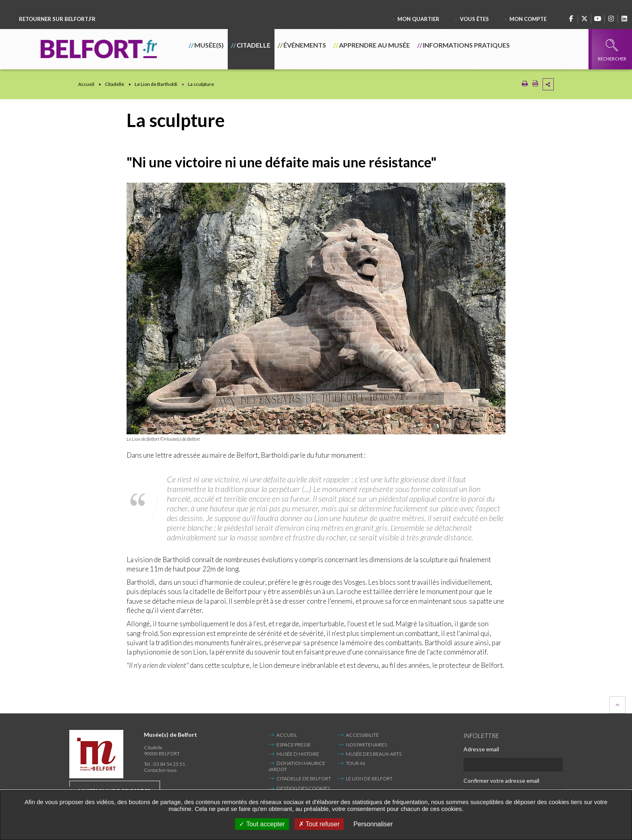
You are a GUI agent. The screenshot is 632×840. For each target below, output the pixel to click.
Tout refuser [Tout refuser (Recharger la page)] (319, 824)
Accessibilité (362, 735)
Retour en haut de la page (617, 705)
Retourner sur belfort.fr (57, 19)
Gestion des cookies (303, 788)
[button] (207, 49)
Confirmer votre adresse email (501, 781)
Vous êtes (474, 19)
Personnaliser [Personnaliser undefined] (373, 824)
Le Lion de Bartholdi (156, 84)
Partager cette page (548, 84)
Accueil (86, 84)
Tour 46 (355, 763)
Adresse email (481, 749)
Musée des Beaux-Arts (374, 754)
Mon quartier (418, 19)
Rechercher (612, 50)
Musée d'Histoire (298, 754)
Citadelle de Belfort (304, 779)
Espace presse (294, 745)
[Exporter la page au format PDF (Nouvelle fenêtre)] (535, 85)
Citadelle (114, 84)
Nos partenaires (366, 745)
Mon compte (528, 19)
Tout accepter (262, 824)
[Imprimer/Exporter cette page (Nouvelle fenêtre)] (525, 85)
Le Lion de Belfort (369, 779)
